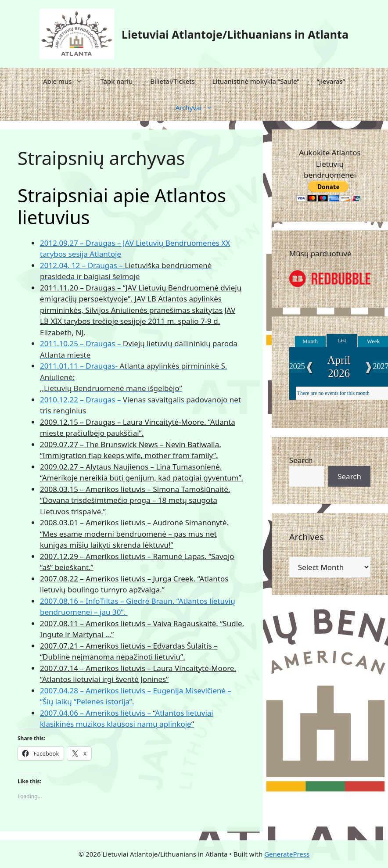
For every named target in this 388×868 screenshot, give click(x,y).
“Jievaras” (331, 81)
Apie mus (67, 81)
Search (301, 460)
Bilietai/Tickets (172, 81)
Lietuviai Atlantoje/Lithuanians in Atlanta (235, 34)
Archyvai (199, 108)
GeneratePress (287, 854)
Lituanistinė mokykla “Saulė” (256, 81)
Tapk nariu (116, 81)
